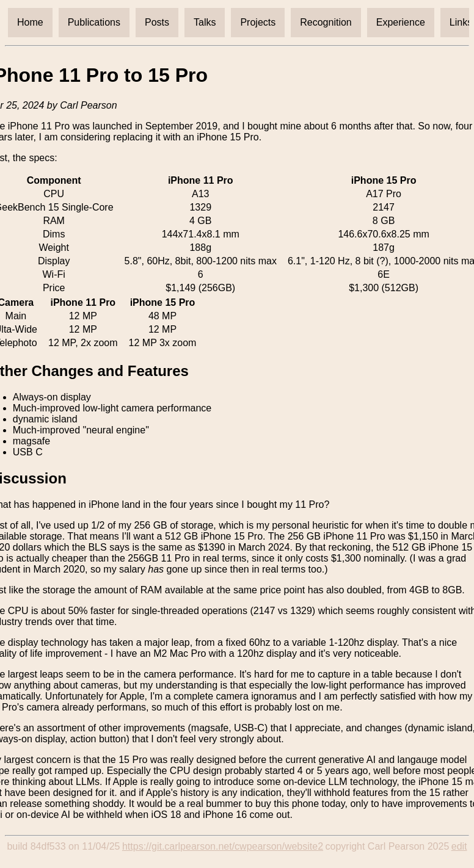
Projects (258, 22)
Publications (94, 22)
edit (459, 846)
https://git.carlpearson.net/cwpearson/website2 (223, 846)
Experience (401, 22)
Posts (157, 22)
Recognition (326, 22)
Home (30, 22)
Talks (205, 22)
